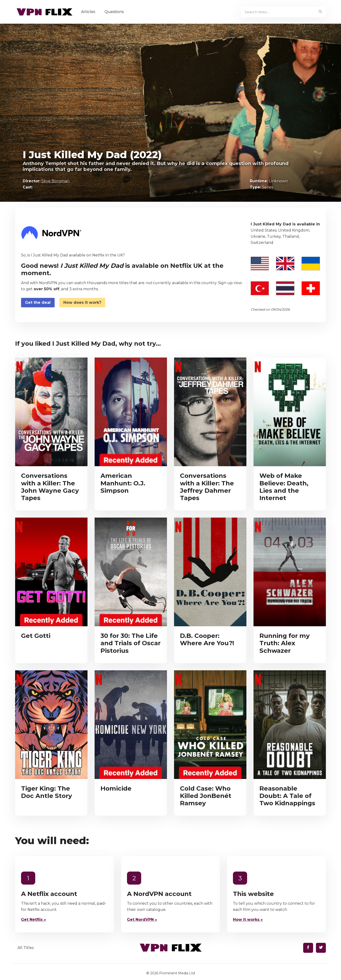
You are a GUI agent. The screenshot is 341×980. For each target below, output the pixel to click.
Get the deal (38, 302)
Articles (88, 12)
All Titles (26, 948)
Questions (114, 12)
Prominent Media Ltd (177, 973)
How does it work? (82, 302)
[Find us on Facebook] (308, 948)
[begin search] (320, 12)
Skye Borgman (55, 181)
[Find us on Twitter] (321, 948)
